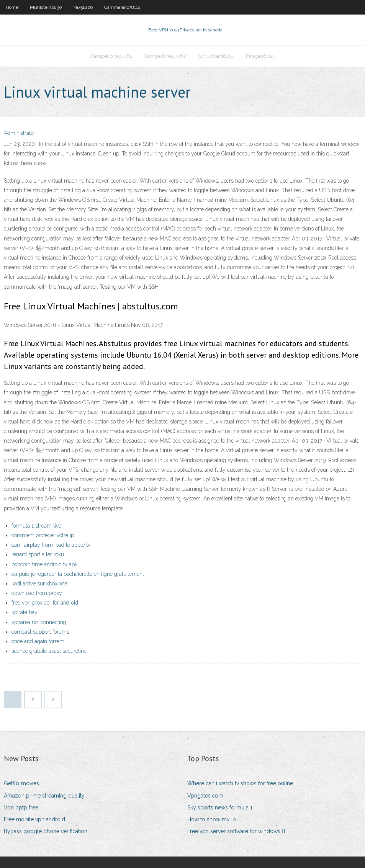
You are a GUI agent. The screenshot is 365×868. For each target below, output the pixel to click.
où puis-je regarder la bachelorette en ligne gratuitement (78, 574)
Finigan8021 (260, 56)
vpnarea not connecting (39, 622)
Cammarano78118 (122, 7)
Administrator (20, 133)
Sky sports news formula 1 (220, 808)
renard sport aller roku (38, 554)
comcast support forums (40, 632)
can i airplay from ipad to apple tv (51, 545)
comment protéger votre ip (43, 535)
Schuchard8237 (216, 56)
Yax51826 (83, 7)
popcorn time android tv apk (44, 564)
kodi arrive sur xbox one (39, 584)
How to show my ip (212, 819)
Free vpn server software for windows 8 (236, 831)
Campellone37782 (111, 56)
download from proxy (37, 593)
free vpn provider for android (45, 603)
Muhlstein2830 (46, 7)
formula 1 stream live (36, 526)
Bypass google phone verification (46, 831)
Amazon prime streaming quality (44, 796)
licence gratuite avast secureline (49, 651)
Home (12, 7)
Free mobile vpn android (34, 819)
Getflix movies (21, 783)
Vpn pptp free (21, 808)
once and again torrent (38, 641)
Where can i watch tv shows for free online (240, 783)
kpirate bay (25, 612)
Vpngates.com (205, 796)
